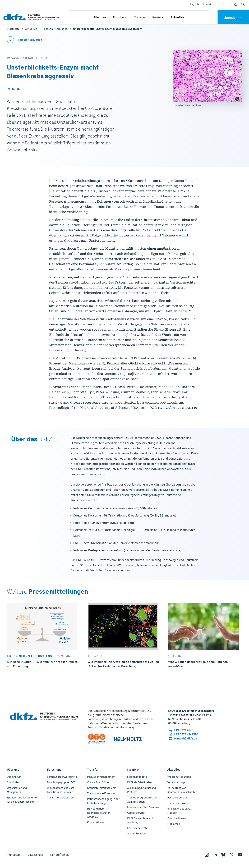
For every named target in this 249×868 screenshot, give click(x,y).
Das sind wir (14, 777)
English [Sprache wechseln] (194, 4)
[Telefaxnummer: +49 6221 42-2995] (183, 734)
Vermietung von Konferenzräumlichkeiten (182, 790)
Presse (221, 4)
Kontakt (208, 4)
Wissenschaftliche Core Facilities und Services (61, 790)
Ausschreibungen (177, 798)
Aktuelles (174, 770)
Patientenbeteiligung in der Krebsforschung (103, 801)
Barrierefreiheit (59, 855)
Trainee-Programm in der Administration (142, 800)
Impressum (14, 855)
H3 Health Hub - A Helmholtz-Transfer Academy (99, 813)
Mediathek (174, 824)
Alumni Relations (137, 833)
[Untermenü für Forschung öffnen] (120, 17)
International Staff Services (143, 807)
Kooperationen (96, 822)
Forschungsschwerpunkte (62, 777)
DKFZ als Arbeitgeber (140, 782)
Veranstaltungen (177, 782)
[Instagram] (207, 855)
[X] (232, 855)
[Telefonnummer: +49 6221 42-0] (183, 730)
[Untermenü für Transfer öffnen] (140, 17)
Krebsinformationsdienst (102, 788)
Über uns (13, 770)
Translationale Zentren (60, 798)
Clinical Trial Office (98, 782)
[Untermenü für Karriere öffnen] (158, 17)
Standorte (13, 782)
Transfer (93, 770)
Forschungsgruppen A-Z (61, 782)
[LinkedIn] (215, 855)
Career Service (136, 813)
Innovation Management (101, 777)
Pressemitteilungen (179, 777)
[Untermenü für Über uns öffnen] (100, 17)
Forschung (54, 770)
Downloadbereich (178, 818)
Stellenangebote (137, 777)
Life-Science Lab (137, 828)
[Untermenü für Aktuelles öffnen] (177, 17)
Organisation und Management (17, 790)
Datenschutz (35, 855)
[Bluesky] (223, 855)
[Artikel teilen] (13, 89)
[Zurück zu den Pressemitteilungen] (24, 40)
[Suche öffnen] (243, 4)
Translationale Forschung (102, 793)
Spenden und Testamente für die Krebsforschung (22, 800)
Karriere (133, 770)
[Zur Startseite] (32, 17)
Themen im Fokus (177, 803)
